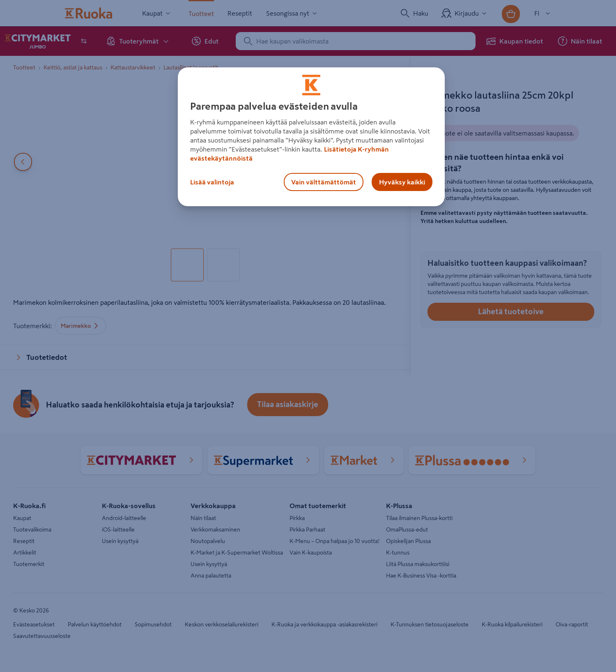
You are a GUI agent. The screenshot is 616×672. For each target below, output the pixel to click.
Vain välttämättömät (324, 182)
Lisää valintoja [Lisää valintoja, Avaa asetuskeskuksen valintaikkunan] (212, 182)
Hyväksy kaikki (402, 182)
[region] (311, 137)
